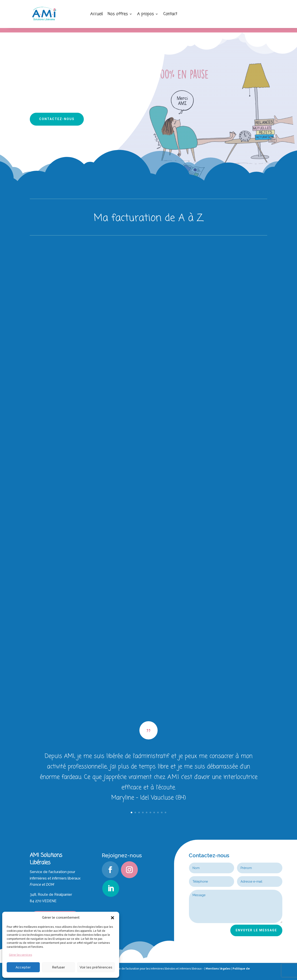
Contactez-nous (57, 119)
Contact (170, 14)
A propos (145, 14)
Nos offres (118, 14)
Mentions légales (218, 969)
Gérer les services (20, 955)
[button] (112, 918)
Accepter (23, 967)
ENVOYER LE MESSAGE (256, 930)
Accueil (96, 14)
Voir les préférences (96, 967)
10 (166, 812)
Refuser (58, 967)
